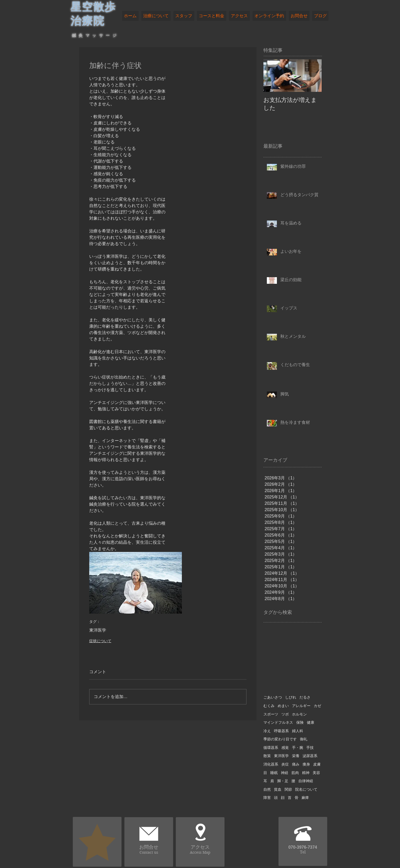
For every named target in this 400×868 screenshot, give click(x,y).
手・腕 (298, 748)
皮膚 (317, 764)
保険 (300, 722)
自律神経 (306, 781)
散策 (267, 756)
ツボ (285, 714)
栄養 (296, 756)
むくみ (269, 706)
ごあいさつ (273, 697)
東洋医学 (98, 630)
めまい (283, 706)
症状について (100, 641)
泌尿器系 (310, 756)
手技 (310, 748)
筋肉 (295, 773)
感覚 (285, 748)
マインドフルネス (278, 722)
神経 (285, 773)
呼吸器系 (281, 731)
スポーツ (271, 714)
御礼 (304, 739)
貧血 (278, 789)
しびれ (291, 697)
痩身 (306, 764)
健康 (311, 722)
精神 (306, 773)
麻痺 (305, 798)
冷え (267, 731)
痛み (296, 764)
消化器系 (271, 764)
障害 (267, 798)
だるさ (305, 697)
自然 (267, 789)
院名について (306, 789)
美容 (316, 773)
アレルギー (301, 706)
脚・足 (283, 781)
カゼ (317, 706)
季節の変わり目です (280, 739)
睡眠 (274, 773)
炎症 (285, 764)
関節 (288, 789)
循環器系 (271, 748)
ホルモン (299, 714)
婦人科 (298, 731)
